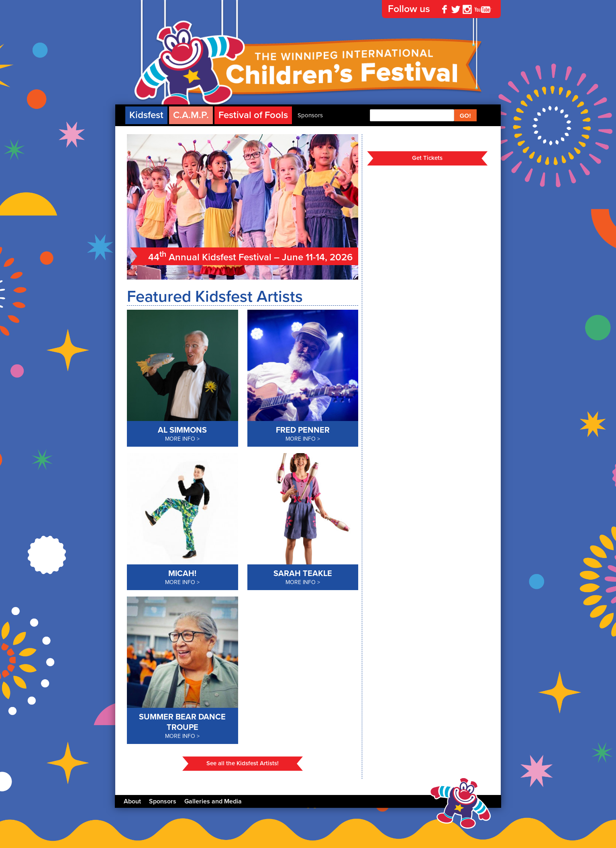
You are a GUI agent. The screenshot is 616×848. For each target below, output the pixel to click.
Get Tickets (427, 158)
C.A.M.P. (191, 115)
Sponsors (310, 115)
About (132, 801)
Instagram (467, 9)
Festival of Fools (253, 115)
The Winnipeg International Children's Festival (308, 72)
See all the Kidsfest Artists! (243, 763)
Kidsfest (146, 115)
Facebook (445, 9)
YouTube (483, 9)
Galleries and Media (213, 801)
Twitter (456, 9)
